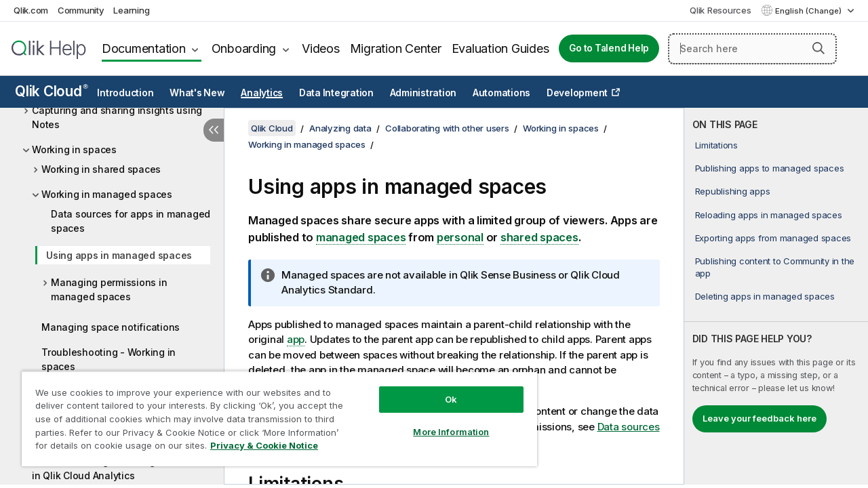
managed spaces (361, 237)
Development (577, 93)
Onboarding (244, 48)
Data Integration (336, 93)
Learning (131, 10)
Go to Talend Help (609, 48)
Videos (321, 48)
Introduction (125, 93)
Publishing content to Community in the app (775, 267)
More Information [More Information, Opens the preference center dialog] (441, 422)
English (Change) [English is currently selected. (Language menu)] (809, 11)
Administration (423, 93)
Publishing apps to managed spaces (770, 168)
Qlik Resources (721, 10)
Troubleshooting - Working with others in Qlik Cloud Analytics (121, 468)
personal (460, 237)
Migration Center (396, 48)
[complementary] (776, 296)
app (296, 339)
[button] (818, 48)
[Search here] (752, 49)
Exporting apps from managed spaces (773, 238)
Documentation (144, 48)
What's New (197, 93)
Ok (441, 389)
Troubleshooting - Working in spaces (108, 359)
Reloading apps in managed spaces (769, 215)
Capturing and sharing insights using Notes (117, 117)
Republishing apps (733, 191)
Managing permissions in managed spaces (109, 289)
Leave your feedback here (759, 418)
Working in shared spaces (101, 169)
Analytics (262, 93)
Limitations (716, 145)
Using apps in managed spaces (119, 255)
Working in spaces (74, 149)
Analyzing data (340, 128)
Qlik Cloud (52, 91)
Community (81, 10)
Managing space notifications (111, 327)
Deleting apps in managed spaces (765, 296)
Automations (501, 93)
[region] (273, 413)
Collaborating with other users (447, 128)
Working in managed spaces (107, 194)
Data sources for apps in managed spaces (131, 221)
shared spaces (539, 237)
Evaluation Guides (500, 48)
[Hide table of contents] (214, 130)
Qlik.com (31, 10)
